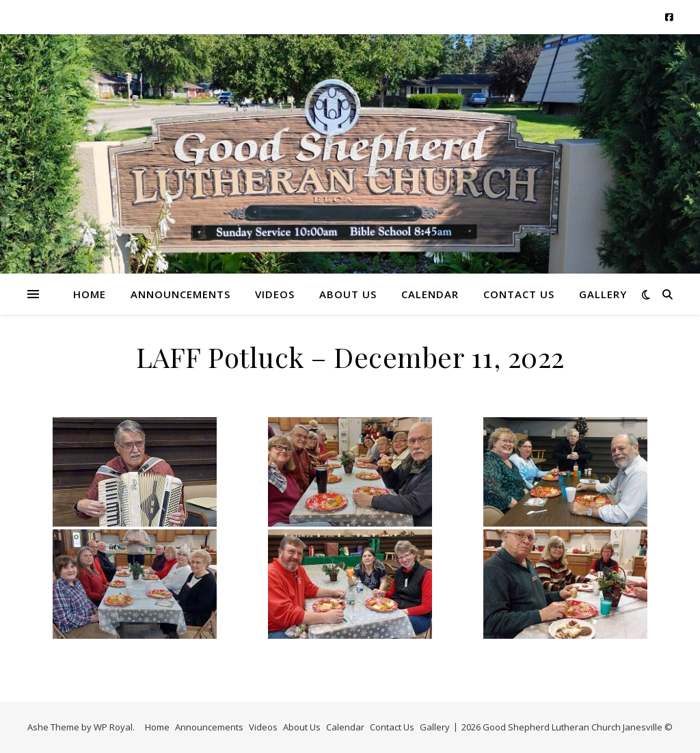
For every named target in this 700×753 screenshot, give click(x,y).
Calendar (430, 294)
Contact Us (519, 294)
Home (90, 294)
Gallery (603, 294)
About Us (348, 294)
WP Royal (113, 727)
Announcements (180, 294)
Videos (275, 294)
